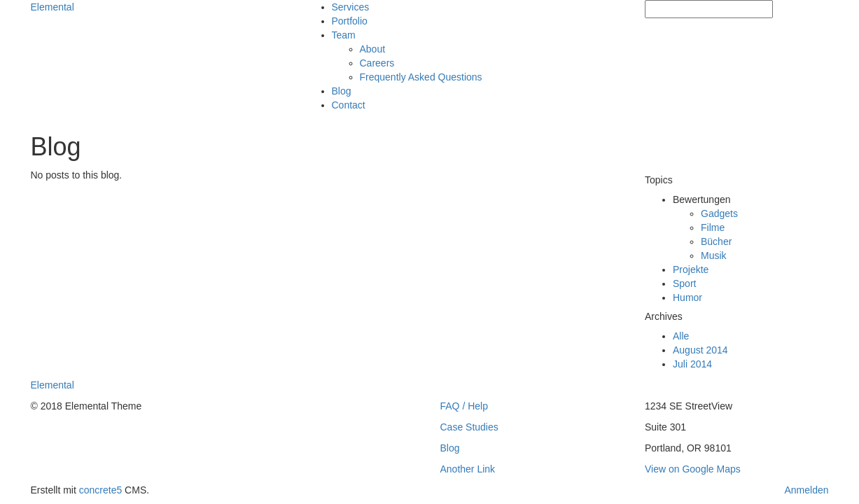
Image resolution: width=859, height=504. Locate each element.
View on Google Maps (693, 469)
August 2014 (700, 350)
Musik (714, 255)
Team (344, 35)
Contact (349, 105)
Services (351, 7)
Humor (687, 297)
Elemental (53, 7)
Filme (713, 227)
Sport (684, 283)
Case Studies (469, 427)
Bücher (716, 241)
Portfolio (350, 21)
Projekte (691, 269)
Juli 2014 (692, 364)
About (373, 49)
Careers (377, 63)
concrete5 (100, 490)
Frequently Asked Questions (421, 77)
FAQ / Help (464, 406)
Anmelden (806, 490)
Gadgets (719, 213)
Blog (342, 91)
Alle (681, 336)
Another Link (468, 469)
